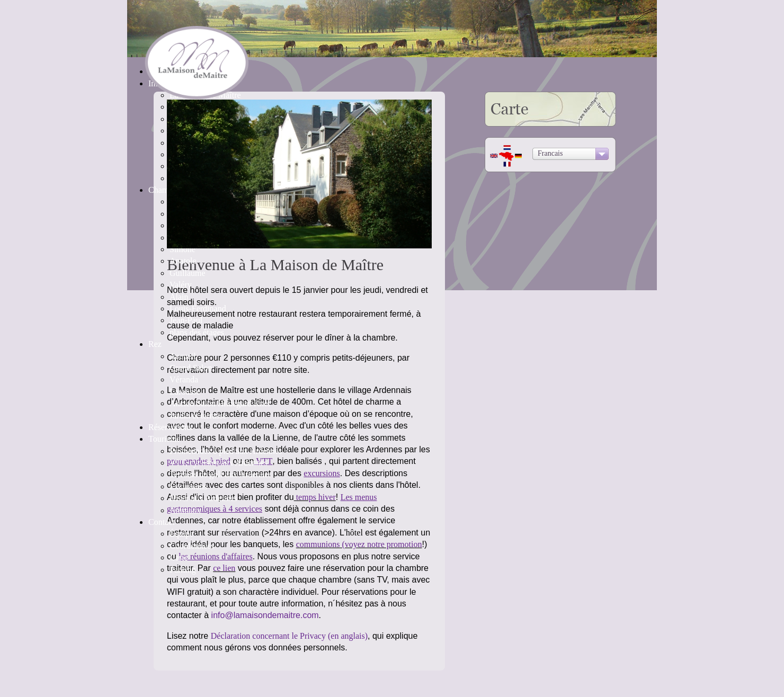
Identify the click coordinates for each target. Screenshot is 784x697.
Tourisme (164, 439)
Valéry (181, 285)
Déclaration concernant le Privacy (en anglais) (289, 636)
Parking (183, 570)
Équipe (181, 534)
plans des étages (197, 332)
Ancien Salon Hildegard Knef (220, 403)
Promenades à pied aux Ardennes (226, 451)
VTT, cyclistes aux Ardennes (219, 463)
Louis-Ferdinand (198, 309)
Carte (179, 557)
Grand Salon (191, 368)
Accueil (183, 356)
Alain (179, 297)
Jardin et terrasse (198, 415)
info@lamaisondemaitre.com (265, 615)
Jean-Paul (186, 320)
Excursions (188, 486)
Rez (155, 344)
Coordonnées (192, 546)
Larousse (185, 392)
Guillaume (188, 273)
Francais (550, 153)
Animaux (185, 510)
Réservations (170, 427)
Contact (162, 522)
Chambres (166, 190)
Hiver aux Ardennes (203, 498)
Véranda (184, 379)
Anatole (183, 261)
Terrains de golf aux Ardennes (221, 474)
